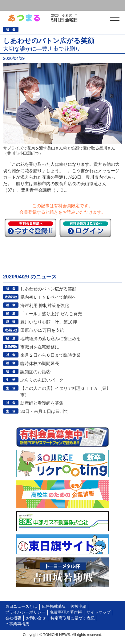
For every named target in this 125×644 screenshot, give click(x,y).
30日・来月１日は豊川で (44, 411)
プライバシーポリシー (25, 612)
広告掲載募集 (54, 607)
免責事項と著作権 (66, 612)
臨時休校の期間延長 (40, 363)
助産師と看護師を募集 (42, 403)
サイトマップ (99, 612)
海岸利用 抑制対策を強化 (45, 305)
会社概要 (13, 618)
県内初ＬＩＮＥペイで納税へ (48, 297)
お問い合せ (36, 618)
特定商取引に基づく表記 (73, 618)
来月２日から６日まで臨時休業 (50, 355)
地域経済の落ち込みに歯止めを (50, 339)
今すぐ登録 (30, 228)
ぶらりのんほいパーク (42, 380)
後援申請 (79, 607)
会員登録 (47, 5)
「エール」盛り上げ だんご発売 (51, 314)
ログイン (17, 5)
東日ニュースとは (21, 607)
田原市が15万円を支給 (42, 330)
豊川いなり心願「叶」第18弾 (49, 322)
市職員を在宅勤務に (40, 347)
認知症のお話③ (35, 372)
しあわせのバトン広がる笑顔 (48, 289)
